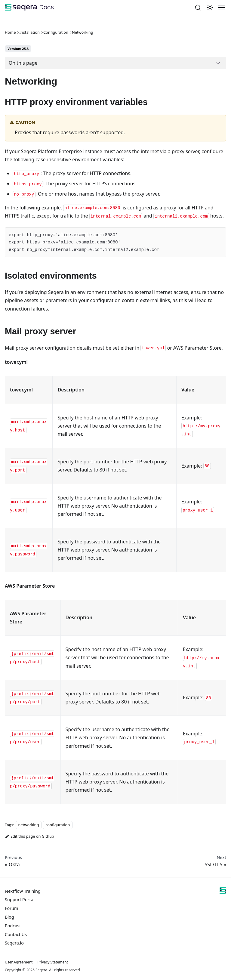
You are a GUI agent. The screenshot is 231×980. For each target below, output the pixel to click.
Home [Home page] (10, 32)
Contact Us (16, 934)
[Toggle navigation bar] (222, 8)
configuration (58, 825)
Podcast (13, 926)
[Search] (198, 7)
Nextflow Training (23, 891)
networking (29, 825)
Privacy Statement (53, 962)
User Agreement (19, 962)
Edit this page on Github (29, 836)
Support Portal (20, 900)
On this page (23, 63)
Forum (11, 908)
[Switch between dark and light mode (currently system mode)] (210, 8)
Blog (9, 917)
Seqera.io (14, 943)
